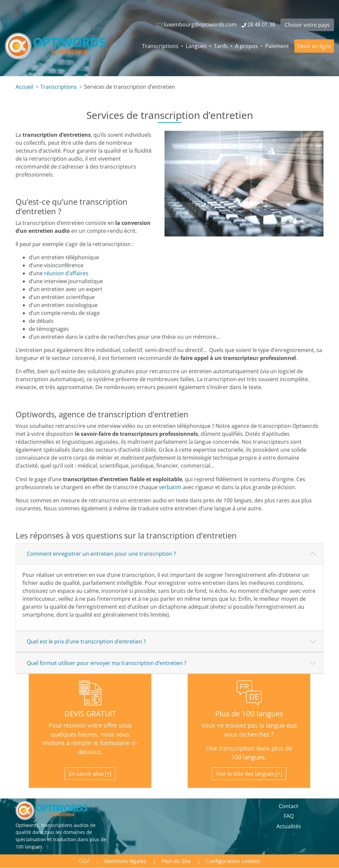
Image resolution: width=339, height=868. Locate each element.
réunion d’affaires (66, 273)
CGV (84, 861)
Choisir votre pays (307, 25)
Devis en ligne (314, 46)
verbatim (170, 487)
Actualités (289, 826)
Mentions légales (125, 861)
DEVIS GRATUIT (90, 714)
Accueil (24, 87)
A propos (246, 46)
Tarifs (221, 46)
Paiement (277, 46)
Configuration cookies (233, 861)
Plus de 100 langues (249, 714)
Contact (289, 806)
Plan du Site (176, 861)
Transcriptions (160, 46)
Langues (196, 46)
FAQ (289, 816)
